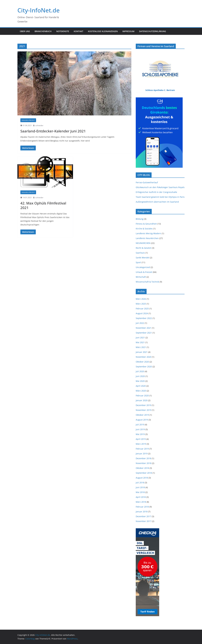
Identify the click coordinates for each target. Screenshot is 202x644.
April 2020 (141, 386)
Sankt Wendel (142, 258)
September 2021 (144, 333)
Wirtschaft (141, 277)
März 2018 (141, 502)
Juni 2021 (140, 338)
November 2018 (144, 463)
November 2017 (144, 521)
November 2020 (144, 357)
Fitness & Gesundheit (146, 224)
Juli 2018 (140, 483)
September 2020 (144, 367)
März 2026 (141, 299)
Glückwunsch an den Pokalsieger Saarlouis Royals (160, 187)
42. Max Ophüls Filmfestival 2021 (43, 205)
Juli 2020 (140, 371)
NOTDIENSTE (63, 31)
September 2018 (144, 473)
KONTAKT (78, 31)
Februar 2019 (142, 449)
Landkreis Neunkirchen (147, 238)
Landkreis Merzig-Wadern (148, 233)
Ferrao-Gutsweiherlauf (147, 182)
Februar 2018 (142, 507)
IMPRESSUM (128, 31)
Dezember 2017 (143, 516)
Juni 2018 (140, 487)
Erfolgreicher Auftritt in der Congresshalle (156, 192)
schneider (39, 125)
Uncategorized (143, 267)
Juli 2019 (140, 425)
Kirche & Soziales (144, 229)
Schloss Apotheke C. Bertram (160, 90)
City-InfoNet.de (39, 10)
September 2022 (144, 318)
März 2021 (141, 347)
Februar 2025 (142, 309)
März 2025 (141, 304)
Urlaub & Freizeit (28, 120)
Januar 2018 (142, 512)
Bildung (140, 219)
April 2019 (141, 439)
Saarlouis (140, 253)
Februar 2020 (142, 396)
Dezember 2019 (143, 405)
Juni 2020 (140, 376)
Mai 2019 (140, 434)
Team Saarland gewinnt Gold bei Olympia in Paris (160, 197)
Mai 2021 (140, 342)
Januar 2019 (142, 454)
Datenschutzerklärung (153, 31)
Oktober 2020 (142, 362)
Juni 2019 (140, 429)
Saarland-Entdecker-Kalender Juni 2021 (53, 131)
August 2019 (142, 420)
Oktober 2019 (142, 415)
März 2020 (141, 391)
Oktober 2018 (142, 468)
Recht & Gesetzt (144, 248)
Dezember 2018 (143, 458)
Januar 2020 (142, 400)
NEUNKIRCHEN (143, 243)
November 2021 (144, 328)
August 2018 (142, 478)
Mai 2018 (140, 492)
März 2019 (141, 444)
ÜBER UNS (25, 31)
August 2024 (142, 313)
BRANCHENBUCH (43, 31)
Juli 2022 (140, 323)
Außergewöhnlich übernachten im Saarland (157, 202)
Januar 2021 (142, 352)
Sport (138, 262)
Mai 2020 (140, 381)
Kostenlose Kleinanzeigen (103, 31)
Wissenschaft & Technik (147, 282)
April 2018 (141, 497)
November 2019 (144, 410)
